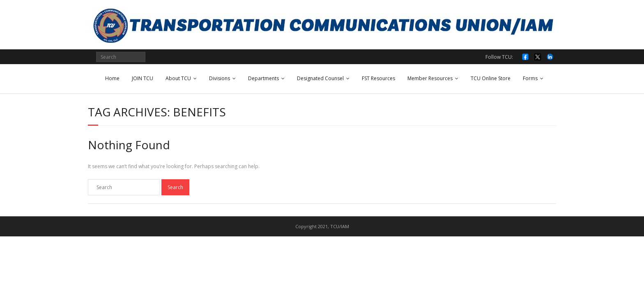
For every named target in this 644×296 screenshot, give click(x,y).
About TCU (178, 78)
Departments (263, 78)
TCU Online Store (491, 78)
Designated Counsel (320, 78)
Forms (530, 78)
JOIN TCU (143, 78)
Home (112, 78)
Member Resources (430, 78)
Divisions (220, 78)
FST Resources (378, 78)
